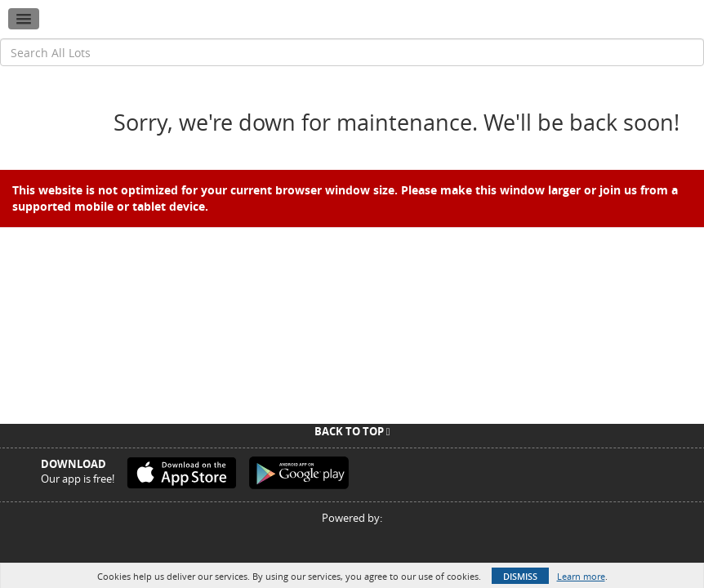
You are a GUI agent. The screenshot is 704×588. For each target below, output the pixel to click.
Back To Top (352, 431)
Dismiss (520, 576)
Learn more (581, 576)
